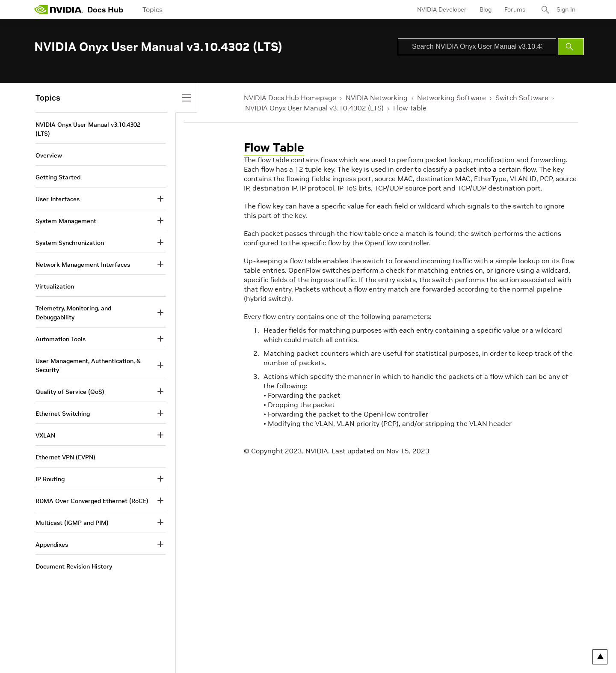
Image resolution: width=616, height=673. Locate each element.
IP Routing (50, 479)
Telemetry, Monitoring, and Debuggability (73, 313)
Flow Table (410, 108)
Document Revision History (74, 566)
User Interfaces (58, 199)
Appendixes (52, 545)
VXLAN (45, 435)
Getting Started (58, 177)
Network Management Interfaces (83, 265)
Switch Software (522, 98)
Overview (49, 155)
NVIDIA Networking (377, 98)
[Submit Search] (571, 47)
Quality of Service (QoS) (70, 392)
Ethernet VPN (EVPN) (65, 457)
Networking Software (452, 98)
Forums (515, 9)
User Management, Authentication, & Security (88, 365)
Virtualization (55, 286)
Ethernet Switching (63, 414)
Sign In (566, 9)
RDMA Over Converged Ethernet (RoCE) (92, 501)
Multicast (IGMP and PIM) (72, 523)
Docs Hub (105, 10)
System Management (66, 221)
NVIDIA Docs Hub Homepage (290, 98)
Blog (486, 9)
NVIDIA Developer (442, 9)
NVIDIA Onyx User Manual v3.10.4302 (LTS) (314, 108)
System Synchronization (70, 243)
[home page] (59, 9)
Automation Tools (61, 339)
